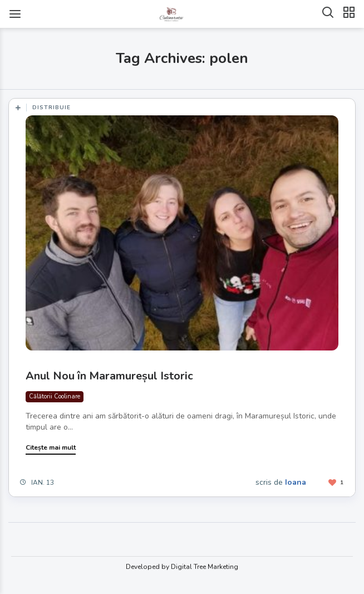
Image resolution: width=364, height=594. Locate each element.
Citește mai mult (51, 447)
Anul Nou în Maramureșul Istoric (109, 376)
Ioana (296, 482)
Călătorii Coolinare (55, 396)
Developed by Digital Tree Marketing (182, 567)
